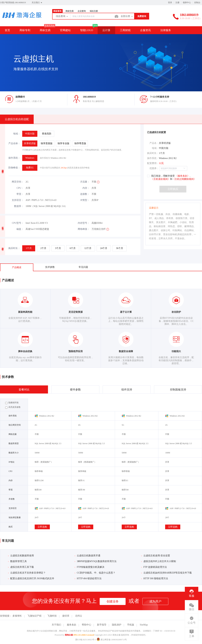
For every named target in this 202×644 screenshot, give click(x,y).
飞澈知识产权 (35, 616)
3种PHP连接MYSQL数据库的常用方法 (95, 561)
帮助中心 (87, 625)
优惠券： (154, 168)
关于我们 (56, 625)
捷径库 (66, 616)
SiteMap (144, 625)
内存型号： (84, 223)
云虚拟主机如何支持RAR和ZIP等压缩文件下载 (166, 573)
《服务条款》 (182, 176)
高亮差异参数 (13, 407)
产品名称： (14, 143)
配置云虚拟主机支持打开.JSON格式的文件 (31, 578)
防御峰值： (14, 168)
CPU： (20, 188)
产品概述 (17, 267)
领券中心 (187, 3)
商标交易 (70, 11)
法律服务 (166, 30)
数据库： (19, 206)
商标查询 (57, 11)
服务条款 (72, 625)
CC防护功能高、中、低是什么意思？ (95, 573)
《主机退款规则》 (161, 179)
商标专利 (25, 30)
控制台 (197, 3)
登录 (170, 3)
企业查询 (82, 11)
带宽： (20, 194)
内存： (86, 188)
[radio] (30, 134)
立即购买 (173, 189)
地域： (17, 134)
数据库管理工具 (17, 561)
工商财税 (125, 30)
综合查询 (62, 16)
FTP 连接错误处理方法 (154, 567)
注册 (177, 3)
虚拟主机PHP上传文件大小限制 (159, 561)
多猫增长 (17, 616)
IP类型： (85, 200)
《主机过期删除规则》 (184, 179)
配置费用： (153, 163)
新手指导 (102, 625)
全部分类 (127, 16)
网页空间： (18, 182)
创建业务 (113, 601)
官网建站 (65, 30)
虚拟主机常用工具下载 (21, 567)
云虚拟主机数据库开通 (87, 556)
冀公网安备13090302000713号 (112, 640)
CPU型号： (18, 223)
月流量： (85, 182)
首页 (7, 30)
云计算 (106, 30)
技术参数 (50, 267)
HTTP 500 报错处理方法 (155, 578)
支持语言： (18, 200)
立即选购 (42, 527)
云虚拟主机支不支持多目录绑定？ (27, 573)
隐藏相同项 (12, 403)
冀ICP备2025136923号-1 (86, 640)
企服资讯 (145, 30)
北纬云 (79, 616)
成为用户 (155, 601)
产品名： (154, 143)
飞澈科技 (52, 616)
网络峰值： (84, 229)
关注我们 (37, 3)
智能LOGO (87, 30)
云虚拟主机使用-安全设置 (156, 556)
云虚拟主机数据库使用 (21, 556)
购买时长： (14, 248)
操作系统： (14, 158)
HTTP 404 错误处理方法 (88, 578)
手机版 (131, 625)
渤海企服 (69, 635)
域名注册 (94, 11)
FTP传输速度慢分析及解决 (89, 567)
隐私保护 (117, 625)
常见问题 (83, 267)
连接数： (85, 194)
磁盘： (20, 229)
